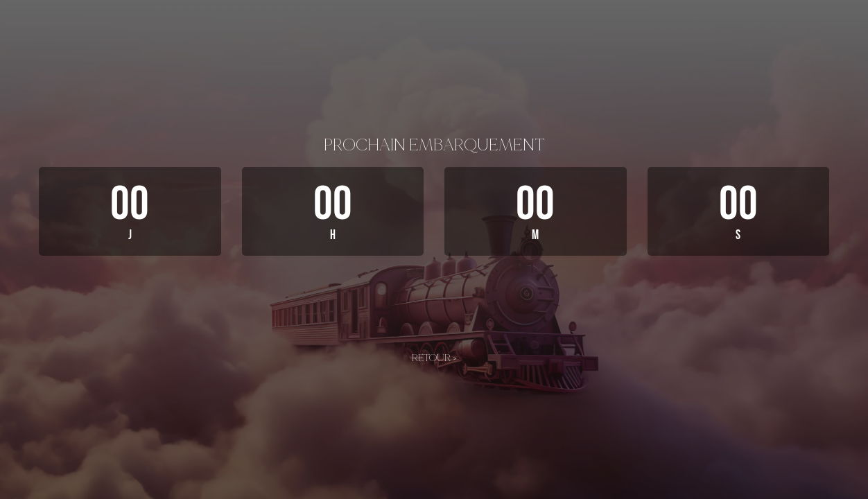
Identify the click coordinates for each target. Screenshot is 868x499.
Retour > (434, 358)
